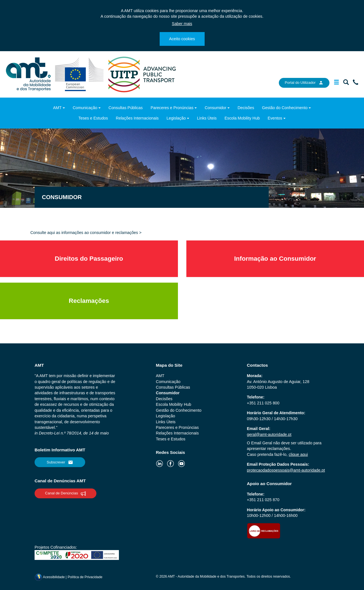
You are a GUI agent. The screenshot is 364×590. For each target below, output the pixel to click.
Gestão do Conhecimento (285, 108)
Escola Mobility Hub (242, 118)
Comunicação (85, 108)
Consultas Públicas (126, 108)
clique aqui (298, 454)
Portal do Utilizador (304, 83)
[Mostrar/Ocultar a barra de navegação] (336, 83)
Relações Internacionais (137, 118)
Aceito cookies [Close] (182, 39)
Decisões (246, 108)
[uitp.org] (142, 74)
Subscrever (60, 462)
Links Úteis (207, 118)
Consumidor (215, 108)
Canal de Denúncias (65, 494)
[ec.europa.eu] (80, 74)
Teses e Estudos (93, 118)
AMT (57, 108)
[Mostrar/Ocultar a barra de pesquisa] (346, 83)
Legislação (176, 118)
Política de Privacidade (85, 577)
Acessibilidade (50, 577)
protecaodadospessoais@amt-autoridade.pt (286, 470)
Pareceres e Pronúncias (172, 108)
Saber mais (182, 24)
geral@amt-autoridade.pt (269, 434)
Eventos (275, 118)
